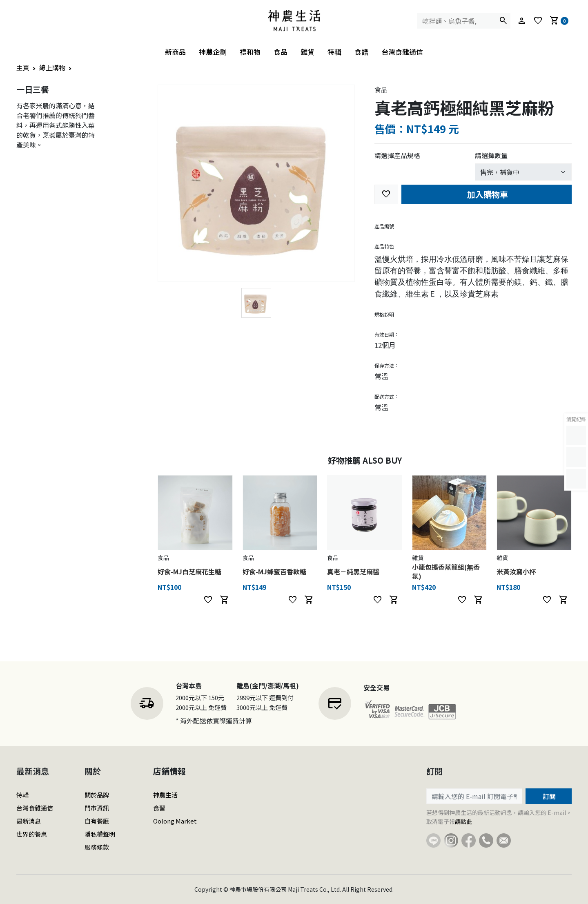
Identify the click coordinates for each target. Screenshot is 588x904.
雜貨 (307, 52)
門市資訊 (97, 808)
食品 (281, 52)
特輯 (334, 52)
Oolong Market (175, 821)
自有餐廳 (97, 821)
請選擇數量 (491, 155)
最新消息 (29, 821)
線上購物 (52, 67)
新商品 (175, 52)
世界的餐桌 (32, 834)
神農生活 (165, 795)
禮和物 (250, 52)
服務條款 (97, 847)
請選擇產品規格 (397, 155)
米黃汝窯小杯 (516, 571)
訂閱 (548, 796)
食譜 (361, 52)
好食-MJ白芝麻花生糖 (189, 571)
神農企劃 (213, 52)
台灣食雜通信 (402, 52)
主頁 (23, 67)
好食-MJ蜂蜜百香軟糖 (274, 571)
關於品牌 (97, 795)
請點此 (463, 821)
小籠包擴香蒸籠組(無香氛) (446, 571)
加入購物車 (487, 194)
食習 (159, 808)
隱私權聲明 (100, 834)
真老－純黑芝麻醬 (353, 571)
